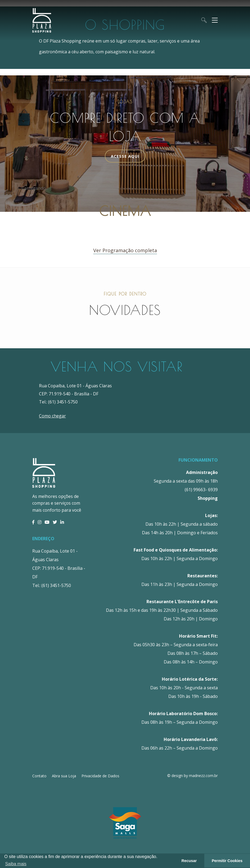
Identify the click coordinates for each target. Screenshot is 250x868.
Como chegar (52, 416)
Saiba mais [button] (16, 864)
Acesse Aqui (125, 156)
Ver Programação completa (125, 250)
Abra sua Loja (64, 776)
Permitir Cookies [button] (227, 861)
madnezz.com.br (203, 776)
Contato (39, 776)
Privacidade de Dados (100, 776)
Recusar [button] (189, 861)
